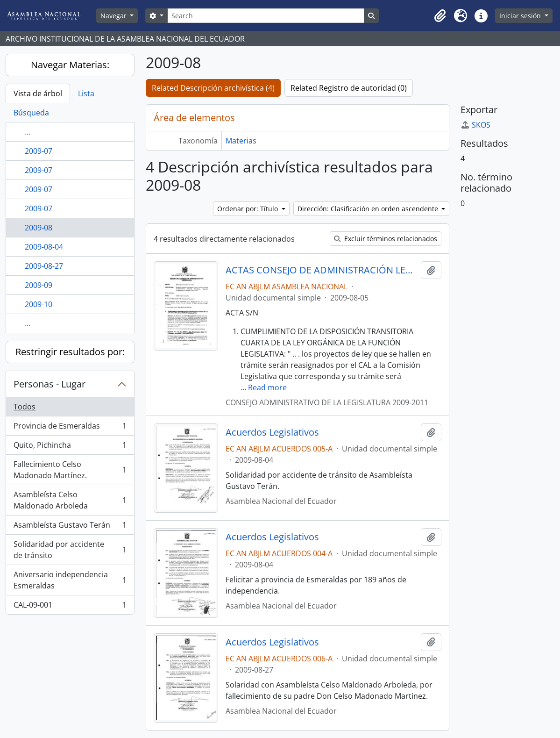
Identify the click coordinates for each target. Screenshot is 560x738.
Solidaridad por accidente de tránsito (70, 550)
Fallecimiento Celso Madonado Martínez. (70, 470)
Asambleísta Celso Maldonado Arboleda (70, 500)
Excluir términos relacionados (386, 239)
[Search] (266, 16)
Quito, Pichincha (70, 447)
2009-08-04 (44, 247)
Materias (241, 141)
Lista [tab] (86, 93)
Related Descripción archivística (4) (213, 88)
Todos (25, 407)
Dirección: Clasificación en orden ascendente (369, 209)
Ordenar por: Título (248, 209)
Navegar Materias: (70, 65)
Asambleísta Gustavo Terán (70, 527)
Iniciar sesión (521, 16)
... (28, 132)
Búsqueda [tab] (31, 113)
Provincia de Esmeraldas (70, 428)
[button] (440, 16)
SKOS (475, 125)
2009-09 (39, 285)
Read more (267, 387)
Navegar (114, 16)
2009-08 (39, 228)
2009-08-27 (44, 266)
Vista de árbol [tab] (38, 93)
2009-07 (39, 151)
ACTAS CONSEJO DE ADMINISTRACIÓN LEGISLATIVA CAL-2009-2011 (321, 270)
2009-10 (39, 304)
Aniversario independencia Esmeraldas (70, 580)
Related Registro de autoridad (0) (349, 88)
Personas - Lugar (50, 384)
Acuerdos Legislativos (272, 432)
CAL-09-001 (70, 607)
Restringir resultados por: (70, 352)
